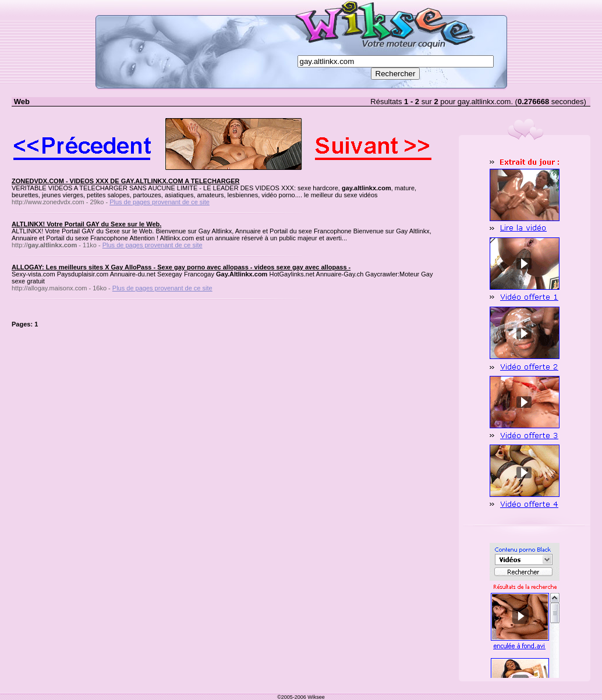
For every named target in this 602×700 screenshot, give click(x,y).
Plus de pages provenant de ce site (160, 202)
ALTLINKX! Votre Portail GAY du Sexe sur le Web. (86, 224)
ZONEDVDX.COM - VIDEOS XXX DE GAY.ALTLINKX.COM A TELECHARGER (126, 181)
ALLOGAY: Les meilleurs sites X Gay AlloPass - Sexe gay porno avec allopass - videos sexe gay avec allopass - (181, 267)
